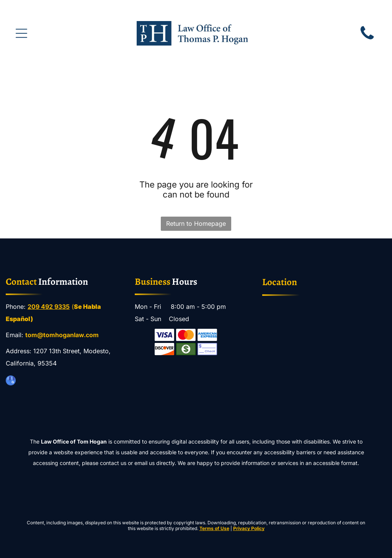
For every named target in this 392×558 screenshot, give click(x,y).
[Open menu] (21, 33)
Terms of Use (214, 528)
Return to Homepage (196, 224)
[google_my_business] (11, 381)
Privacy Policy (249, 528)
